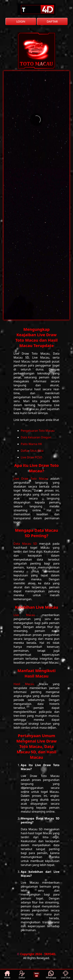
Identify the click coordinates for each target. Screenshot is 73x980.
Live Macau (28, 615)
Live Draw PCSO (32, 457)
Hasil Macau (26, 684)
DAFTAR (52, 21)
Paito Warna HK (31, 444)
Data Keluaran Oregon (36, 437)
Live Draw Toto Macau (32, 479)
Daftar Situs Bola (32, 451)
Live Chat (66, 975)
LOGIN (21, 21)
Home (7, 975)
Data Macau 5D (26, 544)
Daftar (22, 975)
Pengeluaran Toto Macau (38, 431)
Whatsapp (51, 975)
